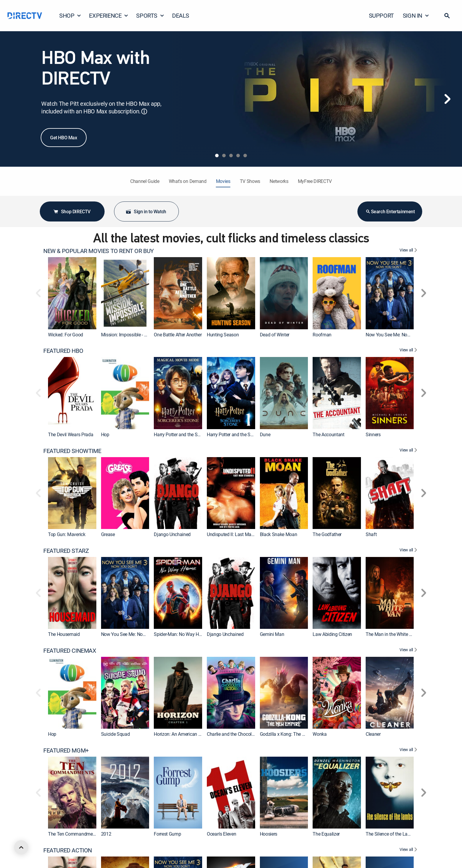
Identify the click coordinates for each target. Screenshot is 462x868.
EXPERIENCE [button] (109, 15)
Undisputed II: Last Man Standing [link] (240, 534)
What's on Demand (188, 181)
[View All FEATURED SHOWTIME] (409, 451)
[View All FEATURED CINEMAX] (409, 651)
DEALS (181, 15)
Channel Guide (145, 181)
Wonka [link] (320, 734)
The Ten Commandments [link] (74, 834)
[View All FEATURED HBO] (409, 351)
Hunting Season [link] (223, 335)
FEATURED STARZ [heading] (66, 551)
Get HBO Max (64, 138)
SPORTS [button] (150, 15)
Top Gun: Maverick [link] (67, 534)
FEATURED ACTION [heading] (68, 850)
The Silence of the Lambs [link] (391, 834)
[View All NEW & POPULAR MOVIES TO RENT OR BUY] (409, 251)
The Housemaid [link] (64, 634)
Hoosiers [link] (269, 834)
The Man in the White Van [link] (391, 634)
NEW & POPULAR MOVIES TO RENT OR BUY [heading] (99, 251)
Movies (223, 181)
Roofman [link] (322, 335)
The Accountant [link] (329, 434)
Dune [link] (265, 434)
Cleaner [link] (373, 734)
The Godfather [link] (327, 534)
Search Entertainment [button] (390, 211)
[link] (72, 293)
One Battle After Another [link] (178, 335)
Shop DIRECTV (72, 211)
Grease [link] (108, 534)
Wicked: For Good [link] (66, 335)
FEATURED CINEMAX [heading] (70, 651)
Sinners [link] (373, 434)
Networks (279, 181)
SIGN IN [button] (416, 15)
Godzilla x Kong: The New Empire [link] (293, 734)
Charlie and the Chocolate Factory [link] (240, 734)
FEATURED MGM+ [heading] (66, 750)
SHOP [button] (70, 15)
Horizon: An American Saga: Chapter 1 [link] (192, 734)
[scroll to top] (21, 847)
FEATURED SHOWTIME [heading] (72, 451)
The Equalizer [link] (326, 834)
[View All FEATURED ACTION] (409, 850)
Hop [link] (105, 434)
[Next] (447, 99)
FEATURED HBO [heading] (63, 351)
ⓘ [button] (144, 111)
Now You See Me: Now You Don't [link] (398, 335)
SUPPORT (381, 15)
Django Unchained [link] (172, 534)
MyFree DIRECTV (315, 181)
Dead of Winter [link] (275, 335)
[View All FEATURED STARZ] (409, 551)
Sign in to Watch (146, 211)
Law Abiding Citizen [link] (332, 634)
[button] (447, 16)
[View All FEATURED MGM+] (409, 750)
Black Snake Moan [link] (279, 534)
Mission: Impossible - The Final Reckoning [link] (143, 335)
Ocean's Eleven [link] (222, 834)
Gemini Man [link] (272, 634)
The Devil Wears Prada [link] (71, 434)
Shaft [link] (371, 534)
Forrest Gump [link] (167, 834)
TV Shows (250, 181)
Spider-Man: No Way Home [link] (181, 634)
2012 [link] (106, 834)
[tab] (217, 156)
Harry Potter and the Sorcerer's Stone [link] (243, 434)
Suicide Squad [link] (115, 734)
